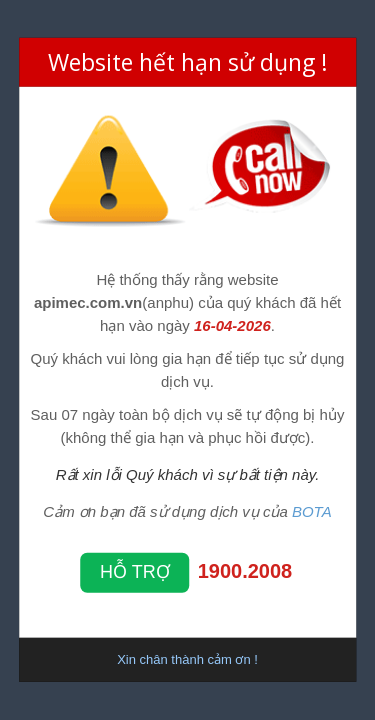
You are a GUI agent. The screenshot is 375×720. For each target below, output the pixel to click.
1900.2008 (245, 571)
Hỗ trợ (135, 572)
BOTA (312, 511)
